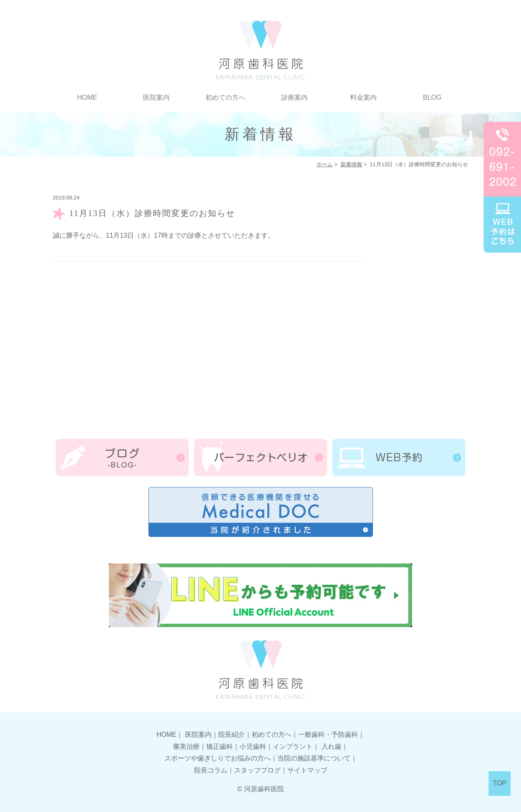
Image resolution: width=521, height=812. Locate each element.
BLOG (432, 97)
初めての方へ (225, 97)
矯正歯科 (220, 747)
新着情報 (351, 164)
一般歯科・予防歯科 (328, 734)
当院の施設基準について (314, 758)
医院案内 (156, 97)
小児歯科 (253, 747)
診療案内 (294, 97)
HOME (87, 97)
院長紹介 (232, 734)
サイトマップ (307, 770)
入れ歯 (331, 747)
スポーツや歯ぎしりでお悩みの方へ (217, 758)
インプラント (293, 747)
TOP (500, 783)
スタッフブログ (257, 770)
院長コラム (211, 770)
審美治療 (186, 747)
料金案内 (363, 97)
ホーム (325, 164)
